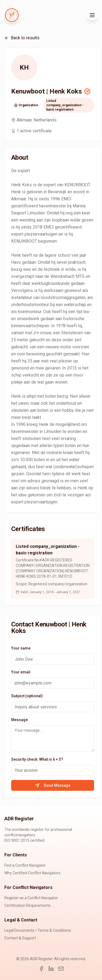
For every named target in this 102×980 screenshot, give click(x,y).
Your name (21, 648)
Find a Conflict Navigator (25, 865)
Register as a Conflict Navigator (31, 898)
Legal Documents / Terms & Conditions (38, 930)
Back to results (22, 38)
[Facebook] (41, 969)
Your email (21, 672)
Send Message (53, 785)
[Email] (61, 969)
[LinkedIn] (51, 969)
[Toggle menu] (92, 15)
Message (19, 720)
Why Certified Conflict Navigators (32, 873)
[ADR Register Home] (12, 15)
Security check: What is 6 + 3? (37, 759)
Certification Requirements (27, 905)
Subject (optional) (27, 696)
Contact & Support (20, 938)
